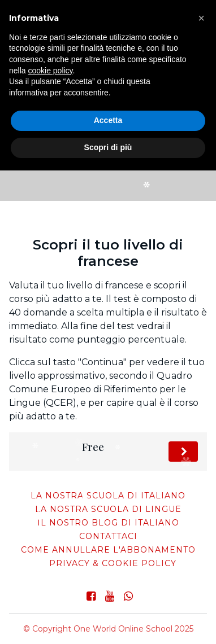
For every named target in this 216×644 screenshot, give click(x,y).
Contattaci (108, 536)
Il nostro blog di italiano (108, 523)
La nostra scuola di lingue (108, 509)
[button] (201, 18)
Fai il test (183, 452)
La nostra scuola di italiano (108, 496)
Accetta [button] (108, 120)
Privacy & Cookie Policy (113, 563)
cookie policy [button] (50, 71)
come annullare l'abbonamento (108, 550)
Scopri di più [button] (108, 147)
